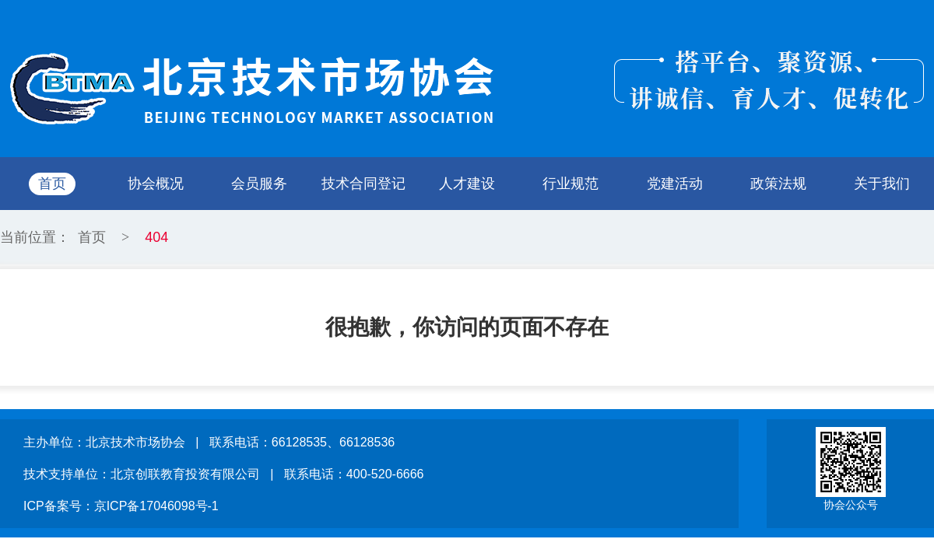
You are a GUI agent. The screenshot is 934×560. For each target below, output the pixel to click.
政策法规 (778, 184)
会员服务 (259, 184)
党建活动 (675, 184)
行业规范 (571, 184)
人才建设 (467, 184)
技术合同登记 (363, 184)
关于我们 (882, 184)
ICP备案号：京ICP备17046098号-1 (121, 506)
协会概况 (156, 184)
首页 (52, 184)
